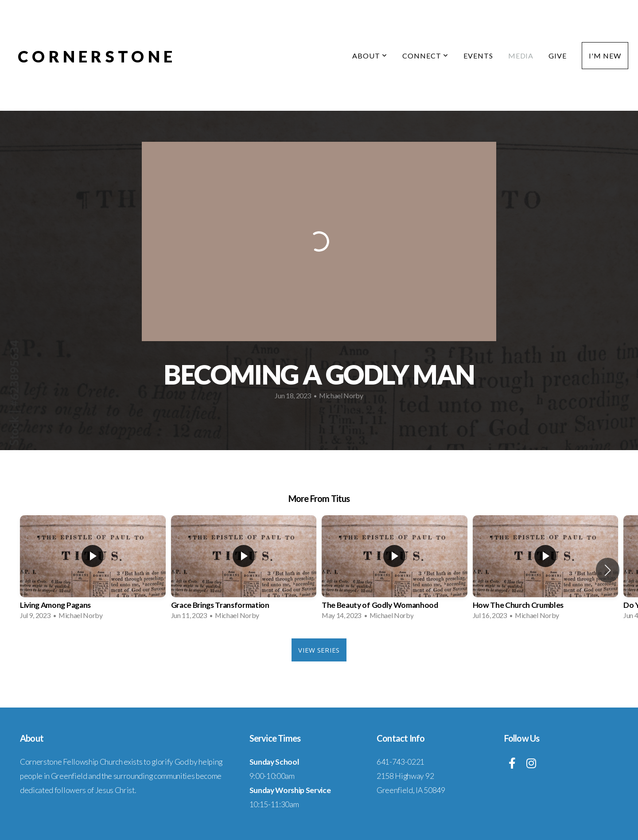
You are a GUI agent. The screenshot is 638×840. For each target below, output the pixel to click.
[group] (93, 570)
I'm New (605, 56)
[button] (608, 570)
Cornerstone (97, 56)
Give (558, 56)
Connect (425, 56)
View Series (319, 650)
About (370, 56)
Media (521, 56)
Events (478, 56)
